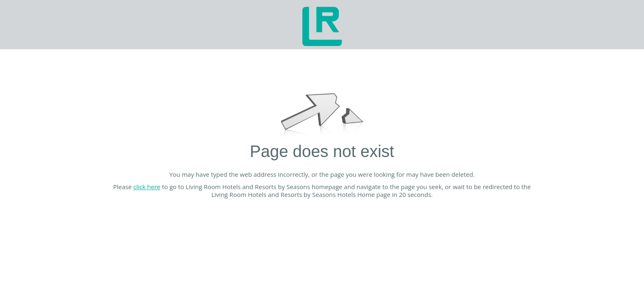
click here (147, 187)
